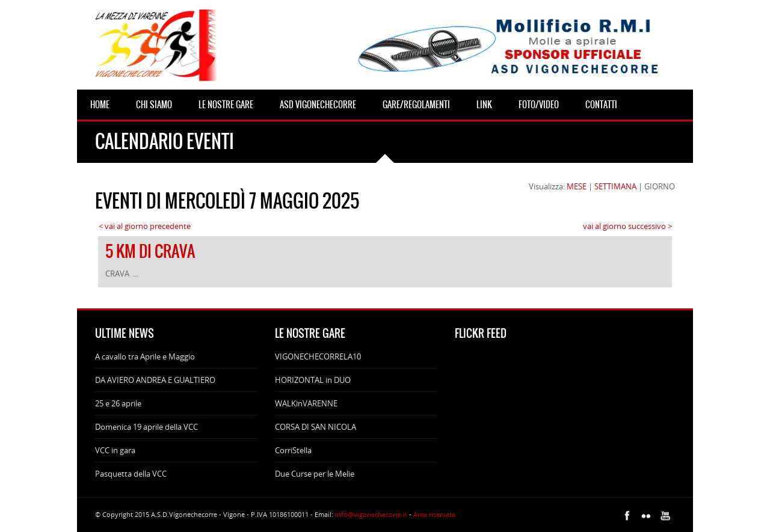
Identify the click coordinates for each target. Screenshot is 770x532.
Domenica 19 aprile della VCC (146, 427)
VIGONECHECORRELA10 (318, 356)
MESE (577, 186)
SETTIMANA (615, 186)
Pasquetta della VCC (131, 474)
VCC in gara (115, 450)
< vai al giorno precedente (145, 226)
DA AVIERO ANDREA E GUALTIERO (155, 380)
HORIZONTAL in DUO (313, 380)
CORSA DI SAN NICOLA (316, 427)
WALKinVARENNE (306, 403)
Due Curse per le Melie (315, 474)
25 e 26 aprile (118, 403)
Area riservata (434, 514)
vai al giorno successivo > (627, 226)
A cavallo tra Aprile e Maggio (145, 356)
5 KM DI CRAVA (150, 251)
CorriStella (293, 450)
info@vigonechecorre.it (371, 514)
